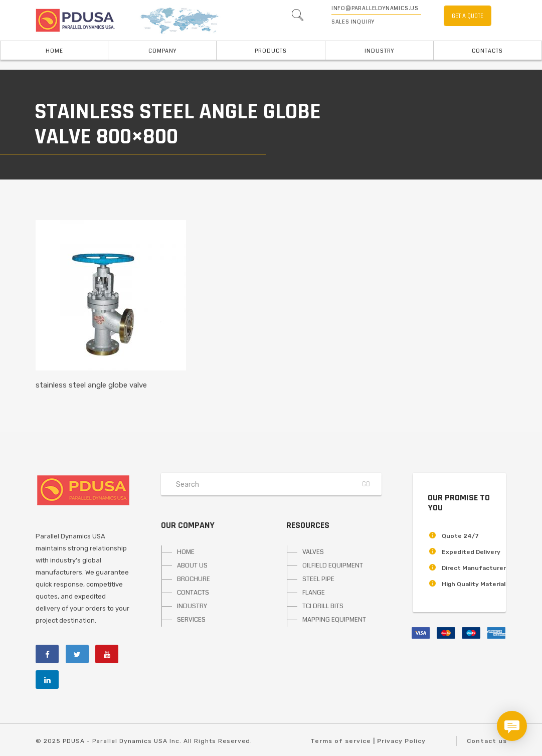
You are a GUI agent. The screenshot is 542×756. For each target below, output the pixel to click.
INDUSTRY (379, 51)
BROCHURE (194, 579)
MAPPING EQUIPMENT (334, 620)
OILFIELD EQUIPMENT (333, 565)
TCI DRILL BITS (323, 606)
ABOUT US (192, 565)
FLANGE (314, 593)
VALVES (313, 552)
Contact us (487, 741)
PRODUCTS (271, 51)
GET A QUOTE (468, 16)
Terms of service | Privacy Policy (368, 741)
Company (162, 51)
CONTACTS (193, 593)
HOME (54, 51)
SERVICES (191, 620)
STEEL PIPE (318, 579)
